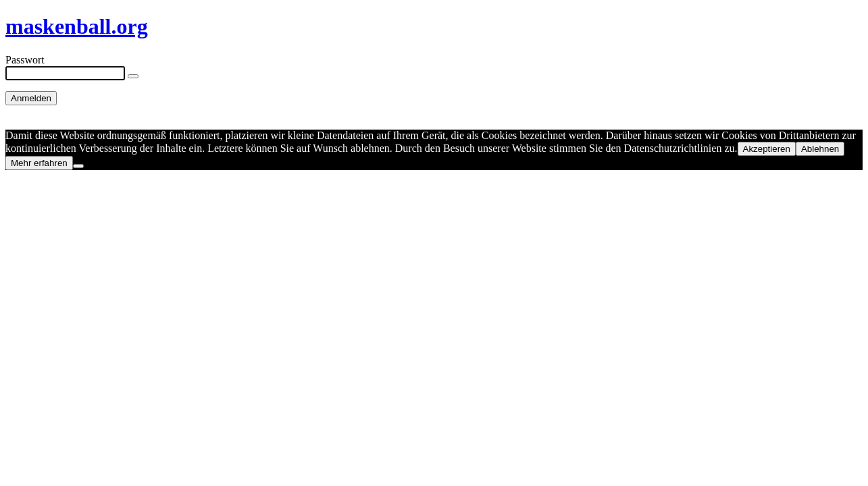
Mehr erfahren (39, 163)
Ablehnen (820, 149)
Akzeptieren (767, 149)
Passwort (25, 60)
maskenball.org (77, 26)
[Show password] (133, 76)
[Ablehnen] (78, 166)
